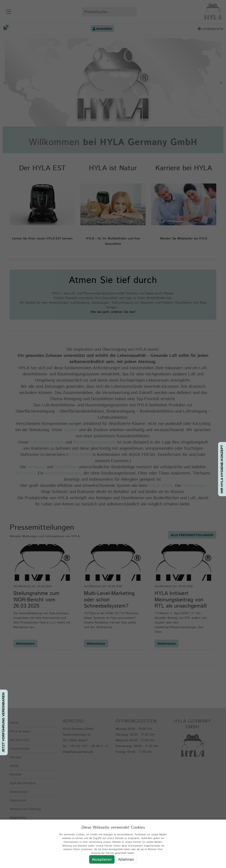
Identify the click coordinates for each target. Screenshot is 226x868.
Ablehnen (126, 859)
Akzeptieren (102, 859)
